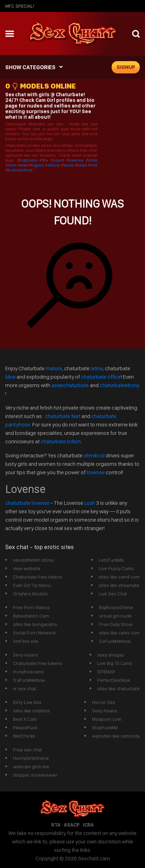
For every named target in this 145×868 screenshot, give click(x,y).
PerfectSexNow (114, 680)
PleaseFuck (25, 727)
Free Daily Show (116, 624)
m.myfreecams (28, 672)
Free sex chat (27, 750)
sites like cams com (119, 633)
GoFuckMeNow (115, 641)
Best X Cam (25, 719)
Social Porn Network (34, 633)
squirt (60, 160)
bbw (11, 377)
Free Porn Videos (31, 607)
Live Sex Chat (113, 594)
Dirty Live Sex (27, 702)
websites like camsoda (116, 736)
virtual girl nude (115, 616)
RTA (56, 825)
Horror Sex (104, 702)
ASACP (72, 825)
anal (24, 165)
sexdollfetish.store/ (34, 560)
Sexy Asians (26, 655)
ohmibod (94, 455)
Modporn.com (107, 719)
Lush (90, 503)
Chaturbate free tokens (38, 577)
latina (69, 165)
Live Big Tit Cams (115, 663)
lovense (77, 160)
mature (54, 368)
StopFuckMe (105, 727)
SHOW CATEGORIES (30, 67)
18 (44, 160)
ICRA (88, 825)
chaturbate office (101, 377)
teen (13, 165)
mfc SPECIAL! (20, 6)
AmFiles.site (26, 641)
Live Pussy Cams (116, 568)
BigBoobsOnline (116, 607)
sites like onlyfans (32, 711)
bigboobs (28, 160)
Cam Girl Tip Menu (32, 585)
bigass (38, 165)
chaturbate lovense (27, 503)
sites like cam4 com (119, 577)
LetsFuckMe (111, 560)
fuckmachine (20, 170)
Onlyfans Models (30, 594)
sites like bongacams (35, 624)
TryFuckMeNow (29, 680)
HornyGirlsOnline (31, 758)
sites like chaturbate (118, 688)
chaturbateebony (120, 385)
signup (126, 67)
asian (83, 165)
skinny (54, 165)
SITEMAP (106, 672)
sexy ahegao (111, 655)
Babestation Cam (31, 616)
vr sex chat (24, 688)
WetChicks (24, 736)
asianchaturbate (71, 385)
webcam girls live (31, 766)
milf (94, 165)
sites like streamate (119, 585)
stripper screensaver (35, 775)
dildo (93, 160)
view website (27, 568)
